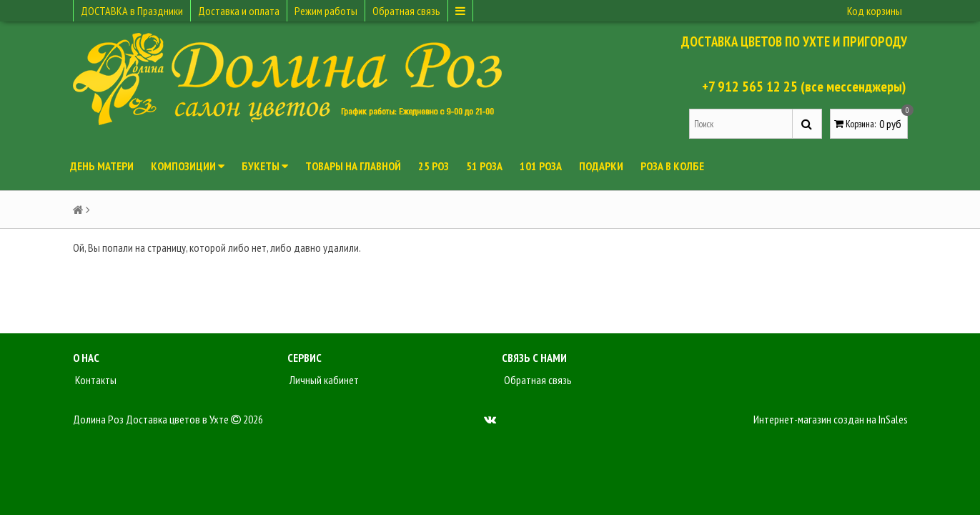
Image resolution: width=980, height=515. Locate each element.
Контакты (95, 380)
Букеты (265, 166)
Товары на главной (353, 166)
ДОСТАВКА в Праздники (132, 11)
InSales (893, 419)
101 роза (541, 166)
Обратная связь (406, 11)
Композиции (188, 166)
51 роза (484, 166)
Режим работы (326, 11)
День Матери (102, 166)
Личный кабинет (323, 380)
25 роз (434, 166)
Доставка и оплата (239, 11)
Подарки (601, 166)
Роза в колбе (672, 166)
